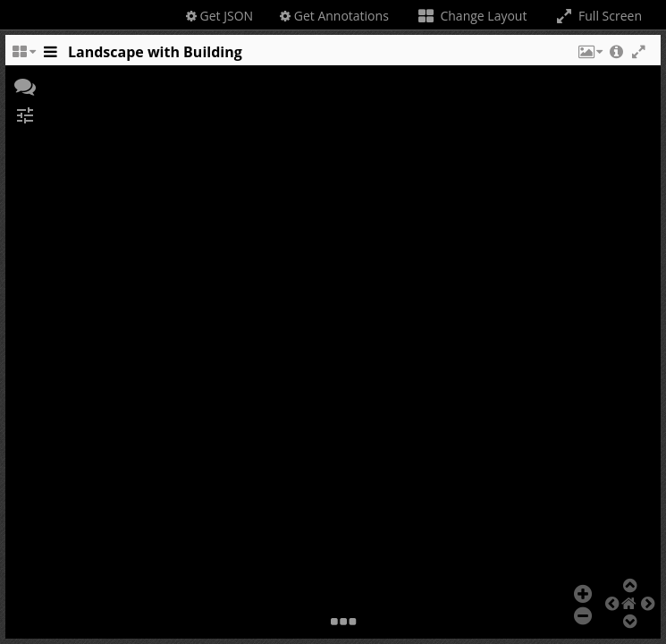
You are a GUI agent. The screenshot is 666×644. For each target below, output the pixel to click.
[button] (589, 56)
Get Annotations (334, 16)
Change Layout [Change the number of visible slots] (472, 16)
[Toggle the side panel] (50, 56)
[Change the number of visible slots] (23, 56)
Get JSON (219, 16)
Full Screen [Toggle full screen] (598, 16)
